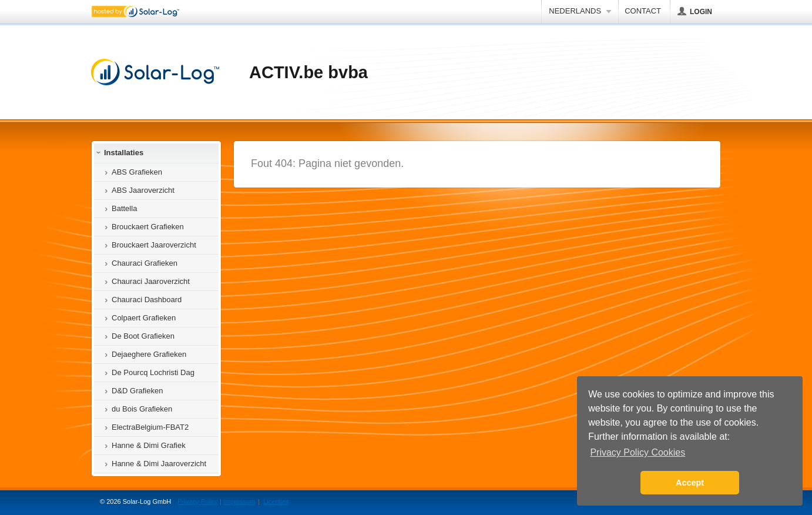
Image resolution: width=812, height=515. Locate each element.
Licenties (276, 501)
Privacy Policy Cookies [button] (637, 452)
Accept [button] (690, 483)
